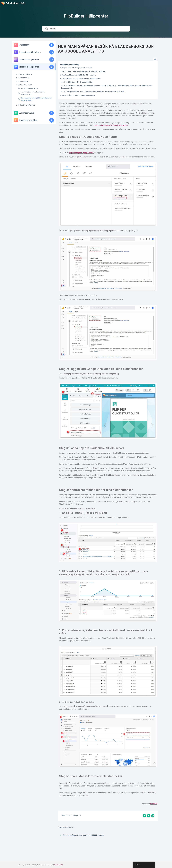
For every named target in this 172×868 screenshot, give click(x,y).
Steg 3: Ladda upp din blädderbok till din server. (79, 75)
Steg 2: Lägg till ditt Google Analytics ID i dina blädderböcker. (84, 71)
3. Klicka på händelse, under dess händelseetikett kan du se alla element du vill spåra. (95, 92)
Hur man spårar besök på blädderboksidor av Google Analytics (36, 99)
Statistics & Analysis (26, 85)
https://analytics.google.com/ (81, 153)
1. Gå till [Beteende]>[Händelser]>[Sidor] (78, 82)
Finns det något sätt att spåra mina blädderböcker (33, 93)
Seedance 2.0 (59, 865)
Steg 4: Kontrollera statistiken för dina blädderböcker (81, 79)
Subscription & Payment (27, 105)
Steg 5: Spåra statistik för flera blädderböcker (78, 95)
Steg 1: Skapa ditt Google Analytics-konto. (77, 68)
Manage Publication (25, 74)
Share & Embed (24, 78)
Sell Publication (24, 81)
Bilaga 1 (154, 804)
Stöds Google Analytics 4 (29, 88)
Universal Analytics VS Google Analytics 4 (111, 125)
